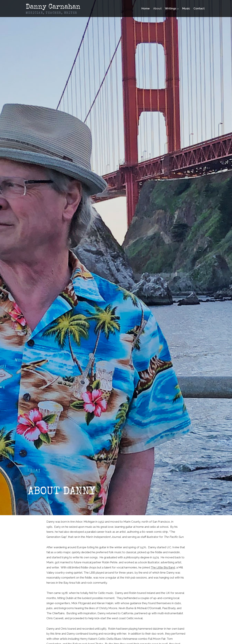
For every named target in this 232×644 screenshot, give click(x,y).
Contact (199, 8)
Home (146, 8)
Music (186, 8)
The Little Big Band (163, 567)
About (157, 8)
